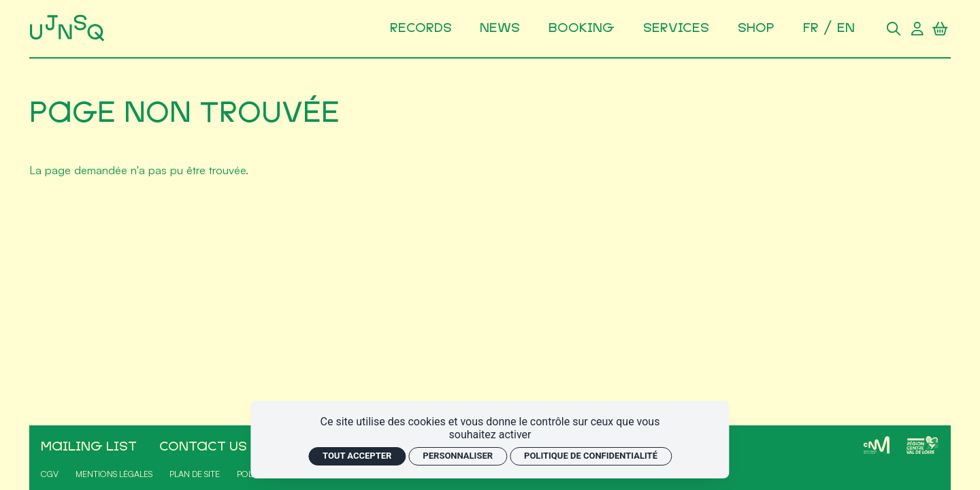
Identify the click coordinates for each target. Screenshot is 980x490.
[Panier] (941, 29)
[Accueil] (69, 28)
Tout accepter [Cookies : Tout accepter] (357, 456)
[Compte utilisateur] (917, 29)
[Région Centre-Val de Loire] (923, 445)
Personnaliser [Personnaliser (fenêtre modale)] (458, 456)
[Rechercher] (894, 29)
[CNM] (877, 445)
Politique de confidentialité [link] (591, 456)
